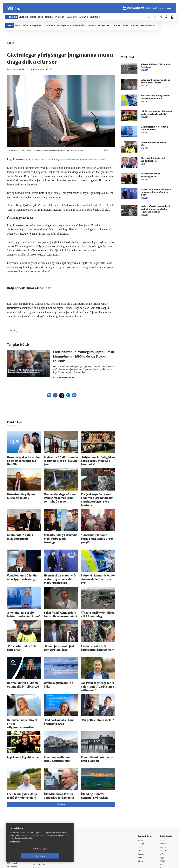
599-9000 (14, 828)
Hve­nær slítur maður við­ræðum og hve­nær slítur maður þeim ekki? (156, 192)
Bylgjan (163, 819)
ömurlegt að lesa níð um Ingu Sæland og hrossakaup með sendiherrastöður (73, 159)
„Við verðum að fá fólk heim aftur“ (23, 623)
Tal (161, 830)
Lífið (140, 812)
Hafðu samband (42, 819)
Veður (163, 816)
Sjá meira (61, 765)
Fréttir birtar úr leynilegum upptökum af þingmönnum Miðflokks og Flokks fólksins (84, 357)
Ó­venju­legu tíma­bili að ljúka (57, 658)
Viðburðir (164, 812)
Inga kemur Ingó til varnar (19, 721)
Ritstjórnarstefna (43, 822)
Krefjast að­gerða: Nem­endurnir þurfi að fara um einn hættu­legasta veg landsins (97, 492)
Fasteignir (164, 805)
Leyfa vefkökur (56, 856)
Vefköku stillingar (23, 856)
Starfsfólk (40, 830)
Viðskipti (142, 805)
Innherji (164, 801)
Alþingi (13, 331)
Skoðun (141, 816)
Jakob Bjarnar (13, 70)
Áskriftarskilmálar (43, 826)
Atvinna (163, 808)
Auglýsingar (41, 815)
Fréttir (141, 801)
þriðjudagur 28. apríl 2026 (138, 9)
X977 (162, 826)
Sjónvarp (142, 819)
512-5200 (44, 812)
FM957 (163, 823)
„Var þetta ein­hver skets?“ (93, 689)
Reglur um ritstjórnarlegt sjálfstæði (16, 813)
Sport (140, 808)
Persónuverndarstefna (15, 818)
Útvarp (141, 823)
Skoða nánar (15, 849)
